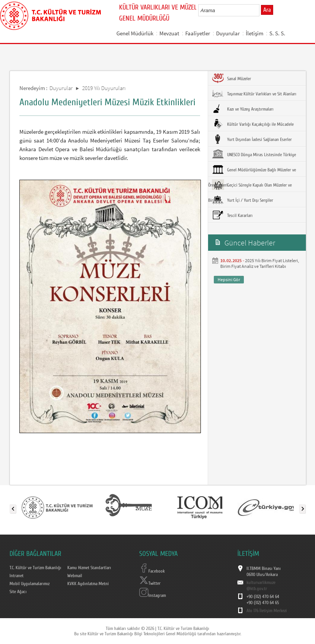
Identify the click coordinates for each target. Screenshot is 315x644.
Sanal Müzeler (231, 78)
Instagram (153, 595)
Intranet (17, 576)
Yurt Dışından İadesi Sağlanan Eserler (252, 139)
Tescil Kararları (232, 215)
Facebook (152, 571)
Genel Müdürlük (135, 33)
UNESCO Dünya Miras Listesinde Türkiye (254, 154)
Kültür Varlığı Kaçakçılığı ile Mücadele (253, 124)
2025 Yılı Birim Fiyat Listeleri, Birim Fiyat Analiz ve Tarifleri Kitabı (260, 263)
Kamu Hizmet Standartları (89, 568)
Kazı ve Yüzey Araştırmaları (243, 109)
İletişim (255, 33)
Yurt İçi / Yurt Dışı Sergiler (243, 200)
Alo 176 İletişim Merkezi (267, 611)
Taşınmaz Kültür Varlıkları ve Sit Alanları (254, 93)
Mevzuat (169, 33)
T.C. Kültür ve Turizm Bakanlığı (35, 568)
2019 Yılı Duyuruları (104, 88)
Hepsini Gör (229, 279)
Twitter (150, 583)
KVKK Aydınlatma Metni (88, 584)
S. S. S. (277, 33)
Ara (267, 10)
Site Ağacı (18, 592)
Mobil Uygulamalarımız (29, 584)
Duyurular (228, 33)
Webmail (75, 576)
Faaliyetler (198, 33)
